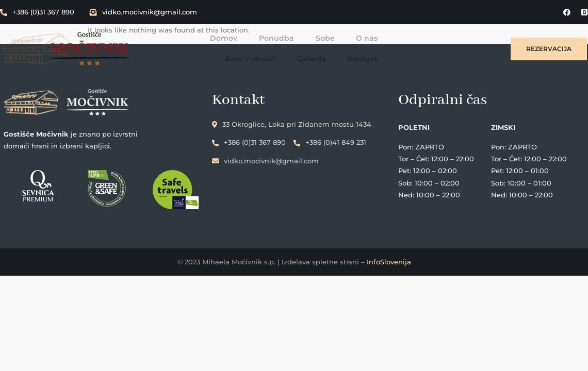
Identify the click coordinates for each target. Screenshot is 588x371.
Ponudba (205, 46)
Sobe (252, 46)
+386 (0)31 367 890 (37, 12)
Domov (153, 46)
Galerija (410, 46)
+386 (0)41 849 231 (353, 139)
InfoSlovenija (389, 264)
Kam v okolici (350, 46)
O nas (293, 46)
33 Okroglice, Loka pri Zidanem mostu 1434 (315, 121)
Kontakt (460, 46)
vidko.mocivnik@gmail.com (143, 12)
